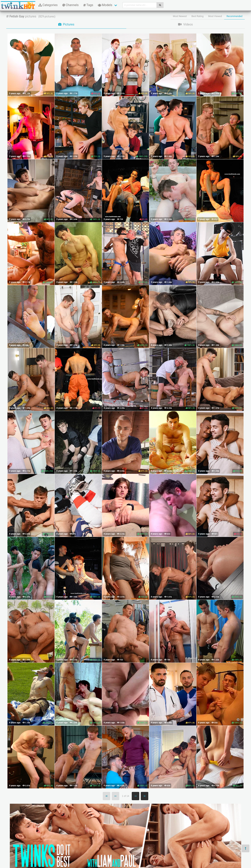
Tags (88, 5)
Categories (48, 5)
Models (105, 5)
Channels (70, 5)
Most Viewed (215, 16)
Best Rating (198, 16)
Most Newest (180, 16)
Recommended (234, 16)
